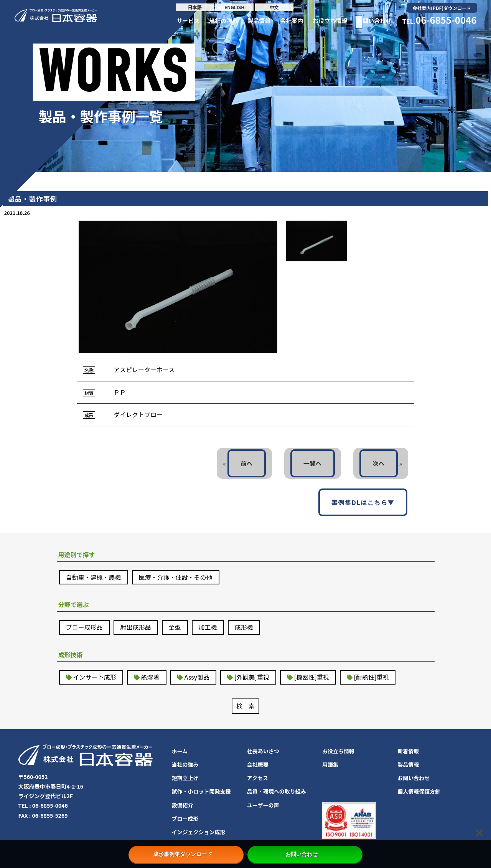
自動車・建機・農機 (94, 577)
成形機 (244, 627)
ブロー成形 (185, 818)
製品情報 (259, 21)
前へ (247, 463)
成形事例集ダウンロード (186, 854)
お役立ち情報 (330, 21)
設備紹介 (183, 805)
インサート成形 (95, 677)
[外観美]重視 (252, 677)
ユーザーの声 (263, 805)
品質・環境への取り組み (277, 791)
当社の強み (223, 21)
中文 (274, 7)
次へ (379, 463)
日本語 (195, 7)
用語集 (330, 764)
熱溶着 (150, 677)
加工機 (208, 627)
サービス (188, 21)
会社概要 (258, 764)
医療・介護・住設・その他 (176, 577)
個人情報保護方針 (419, 791)
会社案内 (292, 21)
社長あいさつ (263, 751)
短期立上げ (185, 778)
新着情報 (408, 751)
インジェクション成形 (199, 832)
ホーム (180, 751)
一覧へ (313, 463)
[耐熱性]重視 (372, 677)
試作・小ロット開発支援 (201, 791)
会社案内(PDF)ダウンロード (442, 8)
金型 (175, 627)
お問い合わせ (374, 21)
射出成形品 (136, 627)
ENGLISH (234, 7)
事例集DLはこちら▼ (363, 502)
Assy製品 (197, 677)
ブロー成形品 (84, 627)
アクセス (258, 778)
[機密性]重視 (312, 677)
